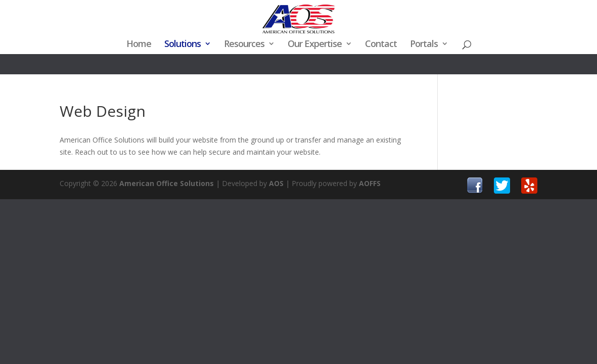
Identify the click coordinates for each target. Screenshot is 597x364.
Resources (244, 45)
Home (139, 45)
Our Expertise (315, 45)
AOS (276, 183)
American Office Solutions (167, 183)
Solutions (182, 45)
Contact (381, 45)
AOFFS (370, 183)
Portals (424, 45)
